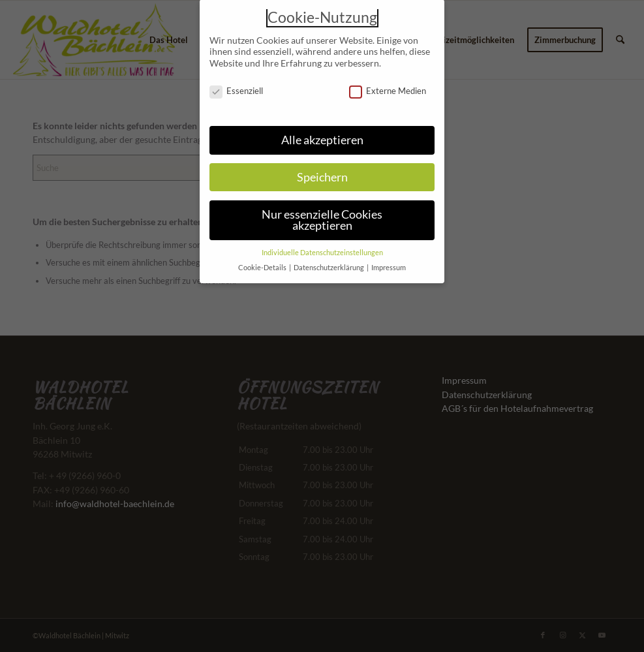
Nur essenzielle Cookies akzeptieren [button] (322, 214)
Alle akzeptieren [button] (322, 133)
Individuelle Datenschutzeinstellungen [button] (322, 246)
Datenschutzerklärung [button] (330, 261)
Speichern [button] (322, 171)
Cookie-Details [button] (263, 261)
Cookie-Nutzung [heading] (322, 11)
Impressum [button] (389, 261)
